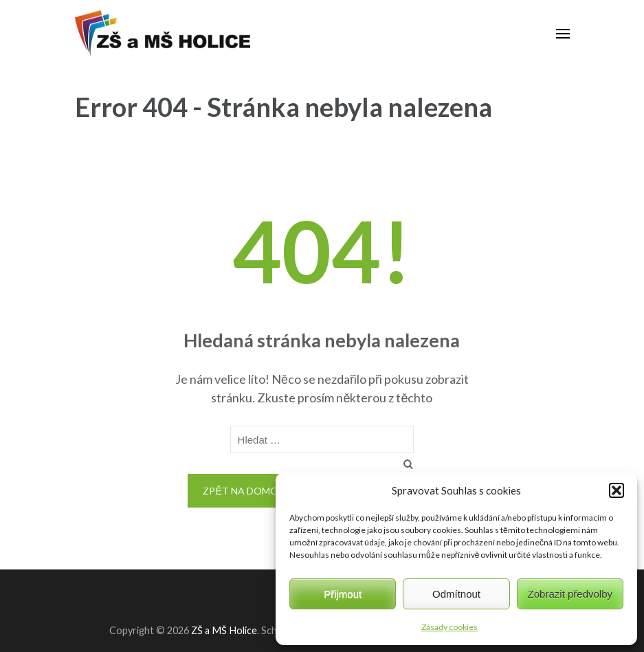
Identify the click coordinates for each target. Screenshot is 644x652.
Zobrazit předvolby (570, 594)
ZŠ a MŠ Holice (224, 630)
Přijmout (343, 594)
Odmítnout (456, 594)
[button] (617, 490)
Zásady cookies (449, 627)
